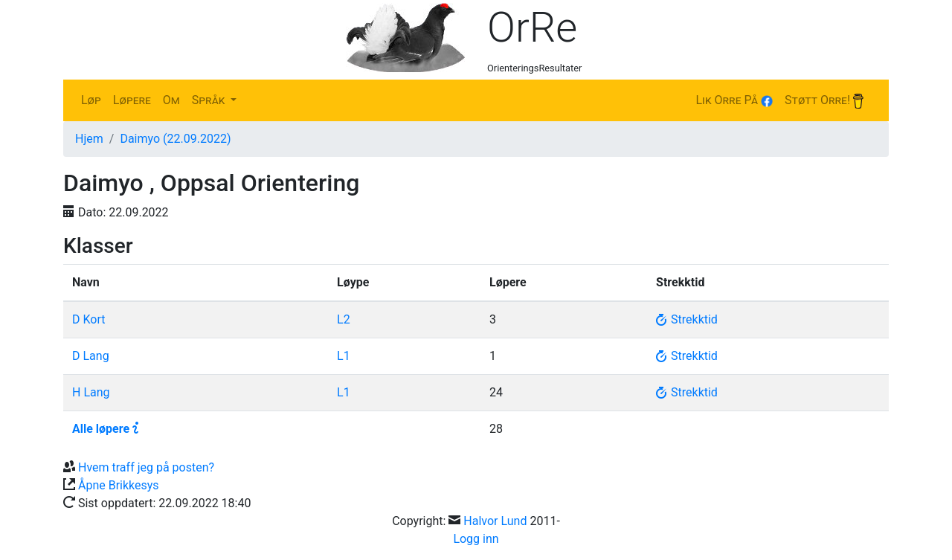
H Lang (91, 392)
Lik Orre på (734, 100)
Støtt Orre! (824, 101)
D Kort (89, 319)
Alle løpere (101, 429)
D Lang (91, 356)
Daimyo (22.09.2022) (175, 139)
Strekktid (687, 319)
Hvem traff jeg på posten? (146, 467)
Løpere (132, 100)
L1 (344, 356)
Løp (91, 100)
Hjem (89, 139)
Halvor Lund (495, 521)
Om (171, 100)
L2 (344, 319)
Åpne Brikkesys (119, 485)
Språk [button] (210, 100)
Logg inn (476, 539)
